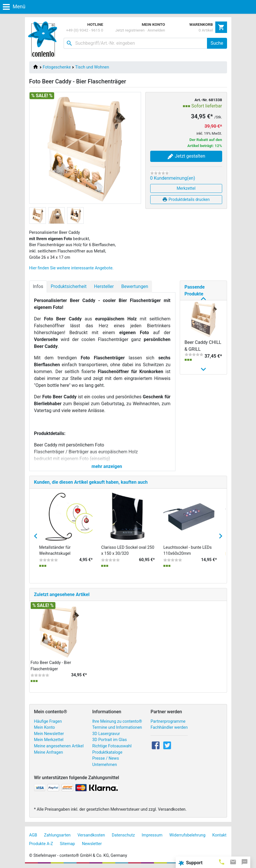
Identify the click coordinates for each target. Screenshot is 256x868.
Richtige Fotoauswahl (112, 746)
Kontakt (220, 835)
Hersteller (104, 286)
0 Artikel (206, 30)
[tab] (222, 862)
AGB (33, 835)
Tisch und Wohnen (92, 67)
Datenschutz (123, 835)
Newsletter (92, 844)
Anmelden (156, 30)
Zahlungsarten (57, 835)
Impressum (152, 835)
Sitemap (68, 844)
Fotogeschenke (57, 67)
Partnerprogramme (168, 721)
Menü (14, 7)
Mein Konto (45, 727)
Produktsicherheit (69, 286)
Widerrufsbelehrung (187, 835)
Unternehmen (105, 765)
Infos (38, 286)
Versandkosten (91, 835)
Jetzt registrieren (130, 30)
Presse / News (106, 758)
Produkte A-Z (41, 844)
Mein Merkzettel (49, 740)
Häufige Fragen (48, 721)
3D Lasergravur (106, 734)
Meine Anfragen (49, 752)
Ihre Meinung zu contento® (117, 721)
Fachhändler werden (169, 727)
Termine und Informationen (117, 727)
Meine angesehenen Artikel (59, 746)
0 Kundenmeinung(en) (173, 178)
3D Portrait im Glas (110, 740)
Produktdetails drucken (186, 199)
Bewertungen (135, 286)
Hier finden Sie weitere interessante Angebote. (72, 268)
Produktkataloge (107, 752)
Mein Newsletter (49, 734)
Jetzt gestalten (186, 156)
